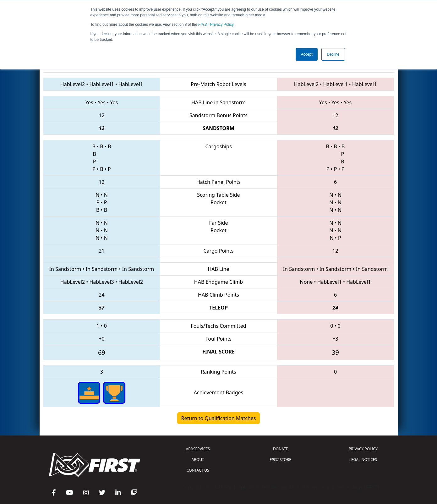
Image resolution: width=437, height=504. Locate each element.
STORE (281, 460)
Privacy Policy (216, 25)
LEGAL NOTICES (363, 460)
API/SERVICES (198, 449)
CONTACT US (198, 470)
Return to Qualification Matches (219, 418)
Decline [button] (333, 54)
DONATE (280, 449)
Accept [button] (307, 54)
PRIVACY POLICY (363, 449)
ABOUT (198, 460)
